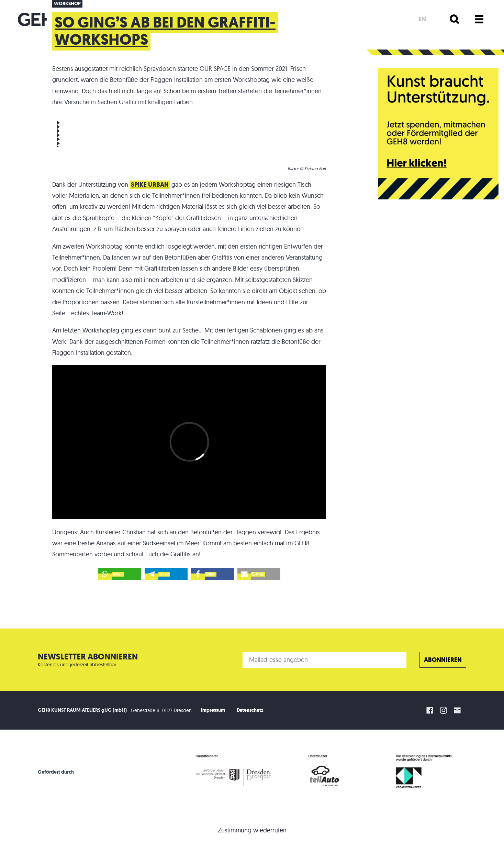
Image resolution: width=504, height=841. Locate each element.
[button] (120, 574)
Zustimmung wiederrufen (252, 830)
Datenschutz (250, 710)
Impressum (213, 710)
